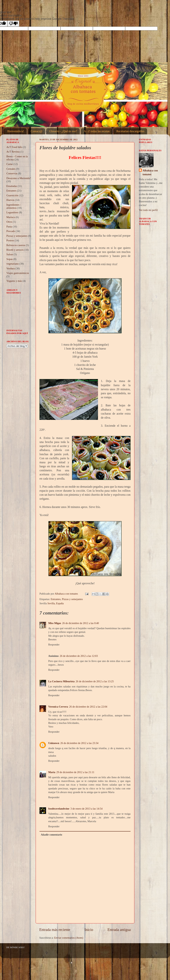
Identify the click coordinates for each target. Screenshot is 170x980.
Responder (54, 645)
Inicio (89, 930)
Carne (10, 164)
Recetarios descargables (130, 131)
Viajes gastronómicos (18, 273)
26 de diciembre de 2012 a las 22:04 (88, 707)
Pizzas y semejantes (72, 599)
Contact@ (37, 131)
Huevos (10, 200)
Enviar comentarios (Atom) (69, 938)
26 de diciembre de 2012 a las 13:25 (95, 681)
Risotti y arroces (15, 250)
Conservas (12, 173)
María (52, 772)
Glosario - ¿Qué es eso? (63, 131)
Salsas (10, 254)
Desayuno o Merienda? (19, 178)
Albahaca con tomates (150, 172)
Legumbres (12, 212)
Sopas (10, 259)
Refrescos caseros (16, 245)
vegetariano (13, 264)
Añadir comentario (51, 835)
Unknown (54, 743)
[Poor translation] (13, 24)
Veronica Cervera (58, 707)
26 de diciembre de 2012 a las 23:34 (79, 743)
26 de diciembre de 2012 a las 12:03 (79, 656)
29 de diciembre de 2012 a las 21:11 (75, 772)
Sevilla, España (56, 603)
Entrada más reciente (55, 930)
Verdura (11, 268)
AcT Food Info (14, 147)
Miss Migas (55, 623)
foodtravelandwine (59, 809)
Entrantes (56, 599)
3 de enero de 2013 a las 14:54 (86, 809)
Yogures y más (14, 281)
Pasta (9, 227)
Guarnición (12, 195)
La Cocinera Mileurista (61, 681)
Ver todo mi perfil (148, 210)
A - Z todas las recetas (97, 131)
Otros (9, 222)
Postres (10, 240)
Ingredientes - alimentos (14, 206)
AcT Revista (13, 152)
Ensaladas (12, 186)
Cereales (11, 169)
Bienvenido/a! (16, 131)
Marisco (11, 217)
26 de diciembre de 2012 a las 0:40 (81, 623)
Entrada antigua (119, 930)
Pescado (11, 231)
